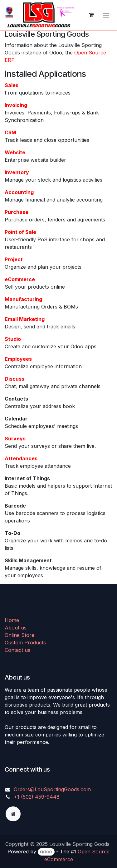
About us (16, 628)
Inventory (17, 172)
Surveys (15, 439)
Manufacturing (23, 299)
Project (14, 259)
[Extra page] (13, 814)
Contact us (17, 650)
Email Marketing (25, 319)
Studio (13, 339)
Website (15, 152)
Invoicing (16, 105)
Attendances (21, 458)
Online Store (19, 635)
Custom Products (25, 643)
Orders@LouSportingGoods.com (52, 789)
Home (12, 620)
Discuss (15, 379)
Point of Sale (20, 232)
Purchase (17, 212)
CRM (10, 132)
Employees (18, 359)
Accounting (19, 192)
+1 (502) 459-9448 (37, 797)
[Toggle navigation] (106, 15)
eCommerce (20, 279)
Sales (12, 85)
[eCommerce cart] (91, 15)
